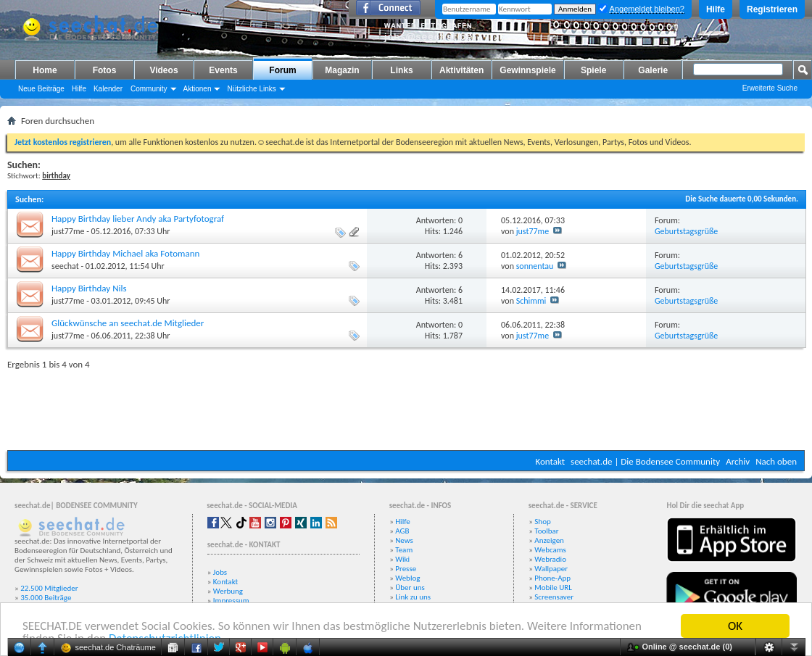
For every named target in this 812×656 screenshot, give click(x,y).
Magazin (342, 70)
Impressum (231, 601)
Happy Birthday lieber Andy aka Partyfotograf (138, 219)
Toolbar (546, 531)
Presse (406, 569)
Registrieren (772, 9)
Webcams (550, 550)
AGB (402, 531)
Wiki (402, 559)
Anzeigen (549, 540)
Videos (163, 70)
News (404, 540)
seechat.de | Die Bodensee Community (645, 461)
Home (45, 70)
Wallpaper (551, 569)
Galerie (653, 70)
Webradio (550, 559)
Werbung (228, 591)
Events (223, 70)
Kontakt (550, 461)
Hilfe (716, 9)
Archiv (738, 461)
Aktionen (198, 89)
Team (404, 550)
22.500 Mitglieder (49, 588)
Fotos (105, 70)
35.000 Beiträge (46, 598)
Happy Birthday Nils (89, 288)
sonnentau (535, 266)
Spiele (593, 70)
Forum (282, 70)
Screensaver (554, 597)
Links (401, 70)
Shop (542, 522)
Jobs (220, 572)
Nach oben (776, 461)
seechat (65, 266)
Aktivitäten (461, 70)
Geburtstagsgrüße (686, 231)
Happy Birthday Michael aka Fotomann (125, 253)
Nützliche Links (251, 89)
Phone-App (552, 578)
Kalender (108, 89)
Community (149, 89)
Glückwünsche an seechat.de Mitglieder (128, 323)
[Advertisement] (406, 407)
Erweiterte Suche (770, 88)
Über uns (410, 588)
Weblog (407, 578)
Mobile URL (553, 588)
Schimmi (531, 301)
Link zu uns (413, 597)
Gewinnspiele (527, 70)
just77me (68, 231)
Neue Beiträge (41, 89)
